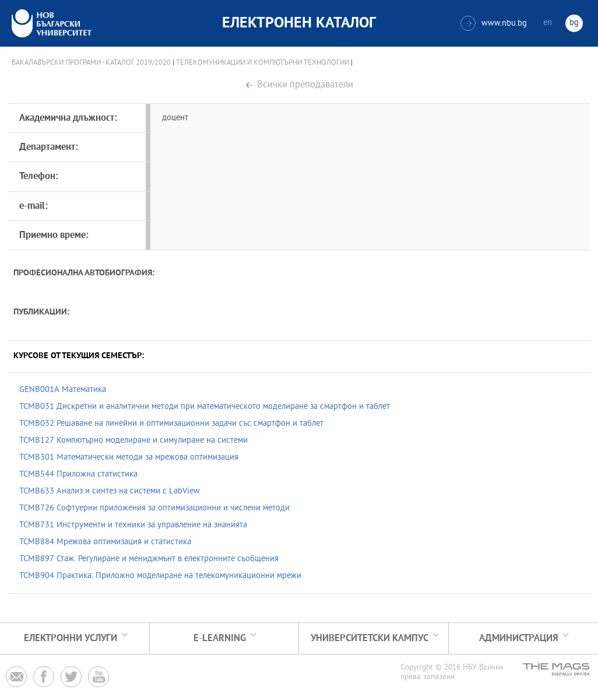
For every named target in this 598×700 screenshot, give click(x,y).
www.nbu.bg (494, 23)
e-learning (220, 638)
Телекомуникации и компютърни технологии (263, 63)
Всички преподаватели (305, 85)
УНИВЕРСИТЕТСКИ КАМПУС (370, 638)
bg (574, 23)
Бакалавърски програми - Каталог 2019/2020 (91, 63)
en (548, 23)
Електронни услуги (71, 638)
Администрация (519, 638)
